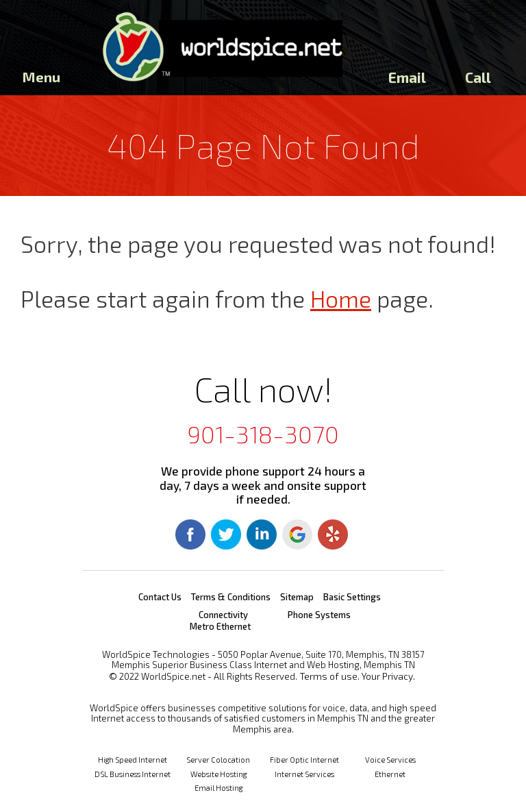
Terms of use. (329, 676)
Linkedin (262, 534)
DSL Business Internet (133, 774)
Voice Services (390, 760)
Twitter (226, 534)
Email (407, 77)
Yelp (333, 534)
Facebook (190, 534)
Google (297, 534)
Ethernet (390, 774)
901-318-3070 (263, 434)
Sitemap (297, 597)
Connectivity (223, 615)
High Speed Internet (133, 760)
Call (478, 77)
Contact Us (160, 597)
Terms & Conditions (231, 597)
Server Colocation (218, 760)
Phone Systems (319, 615)
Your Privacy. (388, 676)
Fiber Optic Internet (304, 760)
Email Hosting (218, 788)
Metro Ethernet (220, 626)
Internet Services (304, 774)
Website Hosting (218, 774)
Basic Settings (352, 597)
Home (341, 298)
